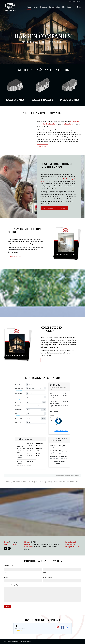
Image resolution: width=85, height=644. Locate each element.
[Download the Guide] (15, 257)
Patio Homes (70, 100)
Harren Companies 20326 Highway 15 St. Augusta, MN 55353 (73, 544)
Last (45, 572)
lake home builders (52, 124)
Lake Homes (15, 100)
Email (47, 578)
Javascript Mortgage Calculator (62, 476)
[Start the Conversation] (49, 208)
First (5, 572)
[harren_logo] (10, 7)
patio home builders (68, 124)
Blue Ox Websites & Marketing (25, 642)
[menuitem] (29, 7)
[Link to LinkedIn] (80, 7)
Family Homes (42, 100)
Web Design (15, 642)
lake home (67, 179)
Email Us (79, 1)
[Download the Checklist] (49, 360)
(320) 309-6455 (72, 1)
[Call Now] (63, 208)
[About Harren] (43, 146)
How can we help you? (13, 585)
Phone (6, 578)
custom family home (56, 179)
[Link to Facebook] (77, 7)
